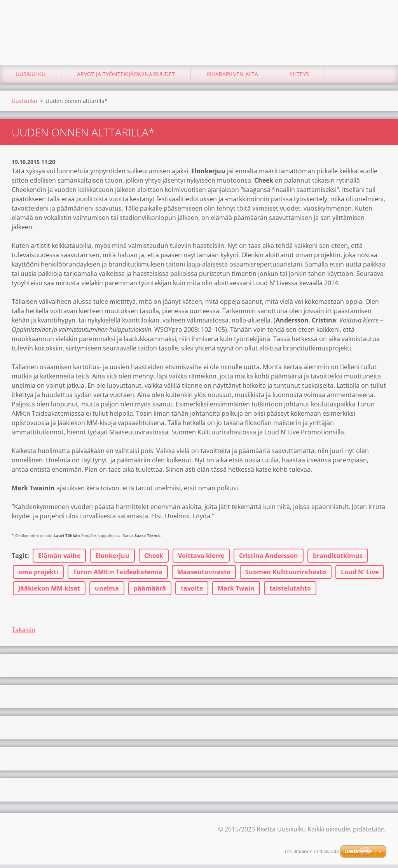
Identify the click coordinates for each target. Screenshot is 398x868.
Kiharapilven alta (232, 78)
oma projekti (38, 575)
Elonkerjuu (112, 559)
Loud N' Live (360, 575)
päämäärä (150, 592)
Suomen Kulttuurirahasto (286, 575)
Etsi (378, 23)
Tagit (19, 559)
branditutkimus (338, 559)
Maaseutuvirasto (204, 575)
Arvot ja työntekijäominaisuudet (126, 78)
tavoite (192, 592)
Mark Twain (236, 592)
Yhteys (299, 78)
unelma (107, 592)
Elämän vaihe (59, 559)
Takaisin (24, 633)
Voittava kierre (201, 559)
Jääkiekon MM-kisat (49, 592)
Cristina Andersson (269, 559)
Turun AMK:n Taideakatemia (118, 575)
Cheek (154, 559)
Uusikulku (31, 78)
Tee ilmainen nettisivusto (312, 851)
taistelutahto (290, 592)
